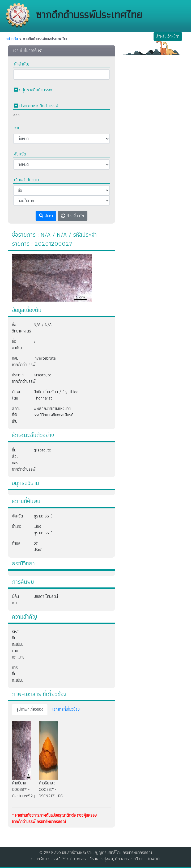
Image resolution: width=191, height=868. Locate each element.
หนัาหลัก (12, 39)
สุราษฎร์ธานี (38, 516)
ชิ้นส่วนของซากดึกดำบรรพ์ (19, 460)
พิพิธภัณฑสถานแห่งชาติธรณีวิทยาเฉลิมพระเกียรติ (54, 412)
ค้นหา (46, 216)
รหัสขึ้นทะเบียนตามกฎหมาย (18, 644)
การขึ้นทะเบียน (18, 674)
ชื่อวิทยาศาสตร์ (19, 328)
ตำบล (16, 543)
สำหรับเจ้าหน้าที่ (168, 36)
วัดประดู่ (38, 546)
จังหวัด (17, 516)
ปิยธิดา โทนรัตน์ (46, 596)
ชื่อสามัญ (17, 345)
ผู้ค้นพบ (15, 600)
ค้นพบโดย (17, 395)
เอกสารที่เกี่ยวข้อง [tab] (66, 709)
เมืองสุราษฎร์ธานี (38, 530)
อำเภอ (17, 526)
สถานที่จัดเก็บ (16, 415)
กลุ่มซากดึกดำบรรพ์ (19, 361)
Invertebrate (45, 358)
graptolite (42, 450)
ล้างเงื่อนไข (73, 216)
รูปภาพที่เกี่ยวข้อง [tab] (30, 709)
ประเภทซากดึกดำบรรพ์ (19, 378)
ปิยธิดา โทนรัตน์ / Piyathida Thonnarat (56, 395)
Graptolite (43, 375)
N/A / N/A (43, 325)
